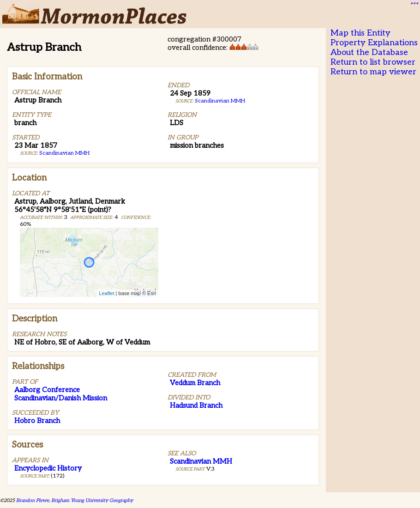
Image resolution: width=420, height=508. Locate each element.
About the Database (369, 52)
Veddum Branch (195, 383)
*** (414, 5)
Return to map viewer (373, 72)
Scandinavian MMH (64, 153)
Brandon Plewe (33, 500)
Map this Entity (360, 33)
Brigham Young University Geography (92, 500)
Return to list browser (373, 62)
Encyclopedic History (48, 468)
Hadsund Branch (196, 405)
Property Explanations (374, 43)
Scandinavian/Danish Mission (61, 398)
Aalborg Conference (47, 390)
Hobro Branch (37, 421)
